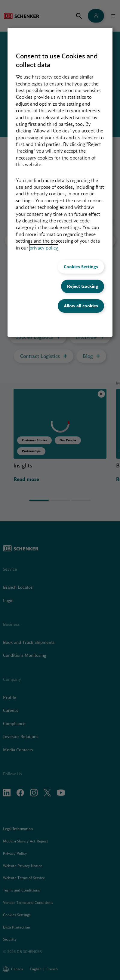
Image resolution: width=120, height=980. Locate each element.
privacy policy (44, 248)
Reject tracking (83, 286)
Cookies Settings (81, 267)
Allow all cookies (81, 306)
